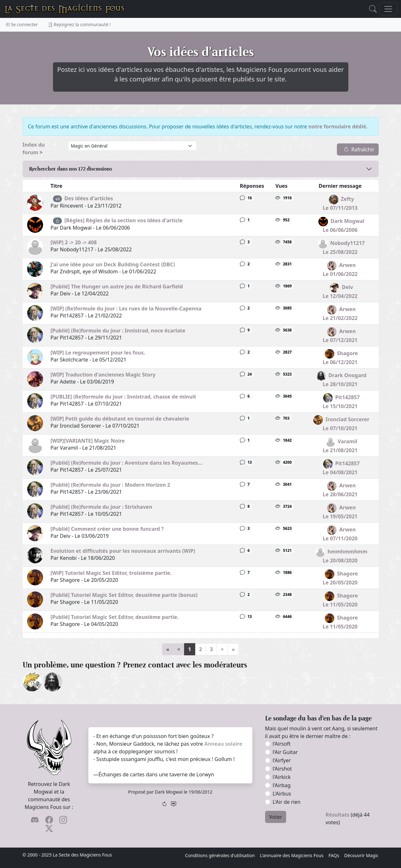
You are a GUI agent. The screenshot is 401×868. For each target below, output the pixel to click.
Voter (276, 817)
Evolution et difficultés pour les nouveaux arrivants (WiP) (123, 551)
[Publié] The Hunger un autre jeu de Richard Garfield (117, 286)
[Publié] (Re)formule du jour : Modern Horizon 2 (110, 485)
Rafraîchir (359, 149)
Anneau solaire (223, 744)
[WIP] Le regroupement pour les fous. (98, 353)
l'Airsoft (282, 744)
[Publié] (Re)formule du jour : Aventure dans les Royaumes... (126, 463)
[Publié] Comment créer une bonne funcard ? (107, 529)
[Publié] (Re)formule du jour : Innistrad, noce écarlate (118, 331)
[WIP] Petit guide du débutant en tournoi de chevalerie (120, 419)
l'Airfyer (282, 760)
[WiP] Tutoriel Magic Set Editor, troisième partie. (111, 573)
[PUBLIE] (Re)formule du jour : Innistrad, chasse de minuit (123, 397)
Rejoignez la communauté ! (79, 24)
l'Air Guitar (285, 752)
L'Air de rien (287, 802)
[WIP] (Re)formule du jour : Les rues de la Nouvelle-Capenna (126, 308)
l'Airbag (282, 785)
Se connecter (22, 24)
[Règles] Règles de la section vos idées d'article (124, 220)
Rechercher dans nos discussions (71, 169)
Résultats (338, 815)
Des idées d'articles (89, 198)
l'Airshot (282, 769)
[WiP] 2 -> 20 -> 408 (74, 242)
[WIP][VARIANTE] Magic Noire (88, 441)
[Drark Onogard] (53, 681)
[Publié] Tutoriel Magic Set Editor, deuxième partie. (115, 617)
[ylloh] (32, 681)
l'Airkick (282, 777)
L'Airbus (282, 794)
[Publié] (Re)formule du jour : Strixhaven (101, 507)
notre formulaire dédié (337, 126)
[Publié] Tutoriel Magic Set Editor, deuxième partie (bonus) (124, 595)
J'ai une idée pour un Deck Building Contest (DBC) (113, 264)
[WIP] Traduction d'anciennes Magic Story (103, 375)
